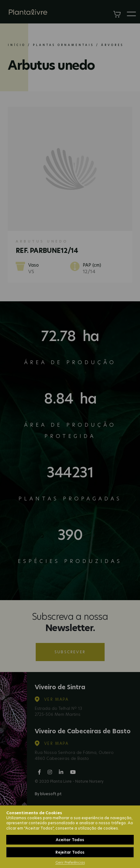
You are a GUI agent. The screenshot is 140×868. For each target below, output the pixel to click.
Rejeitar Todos (70, 852)
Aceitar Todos (70, 840)
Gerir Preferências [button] (70, 862)
